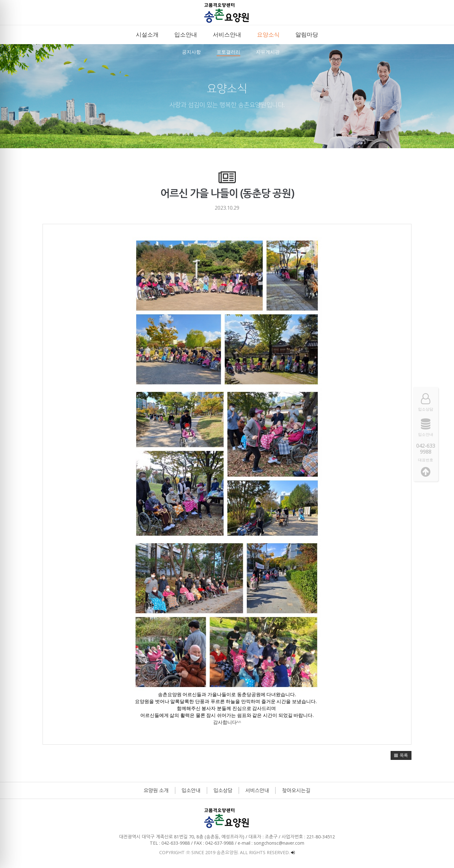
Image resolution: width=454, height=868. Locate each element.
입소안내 (191, 790)
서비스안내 (257, 790)
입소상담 (223, 790)
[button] (401, 755)
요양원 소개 (156, 790)
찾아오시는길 (296, 790)
